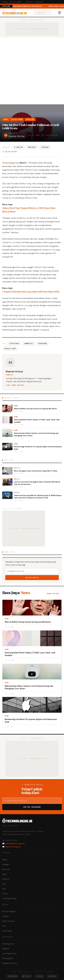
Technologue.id (10, 163)
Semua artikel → (54, 594)
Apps (5, 874)
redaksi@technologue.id (15, 844)
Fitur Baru (14, 343)
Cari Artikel (7, 931)
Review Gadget (9, 911)
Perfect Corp (10, 349)
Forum (5, 894)
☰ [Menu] (60, 13)
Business (6, 869)
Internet (6, 879)
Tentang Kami (8, 944)
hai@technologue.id (13, 847)
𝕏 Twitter (18, 147)
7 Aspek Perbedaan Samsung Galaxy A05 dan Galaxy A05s (31, 292)
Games (5, 916)
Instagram (12, 976)
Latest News (17, 119)
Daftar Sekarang (32, 807)
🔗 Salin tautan (9, 152)
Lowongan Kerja (9, 898)
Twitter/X (26, 976)
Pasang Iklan (8, 958)
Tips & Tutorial (8, 921)
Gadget (6, 864)
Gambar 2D (29, 343)
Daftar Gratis (32, 578)
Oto (4, 884)
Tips (4, 889)
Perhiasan (42, 343)
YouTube (39, 976)
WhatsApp (32, 147)
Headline (30, 119)
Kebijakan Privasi (10, 963)
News (6, 119)
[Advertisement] (32, 71)
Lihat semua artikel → (16, 385)
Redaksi (6, 949)
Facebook (45, 147)
